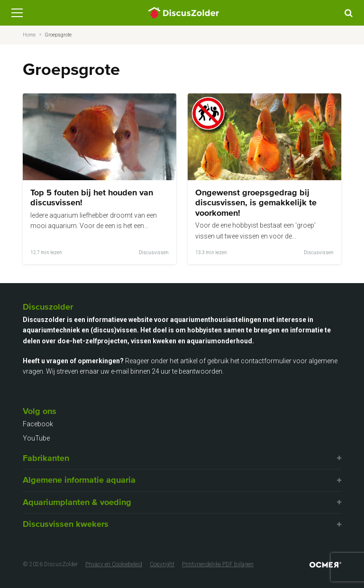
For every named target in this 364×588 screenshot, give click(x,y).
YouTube (36, 438)
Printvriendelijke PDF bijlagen (218, 564)
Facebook (38, 424)
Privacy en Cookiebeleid (114, 564)
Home (29, 35)
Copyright (162, 564)
